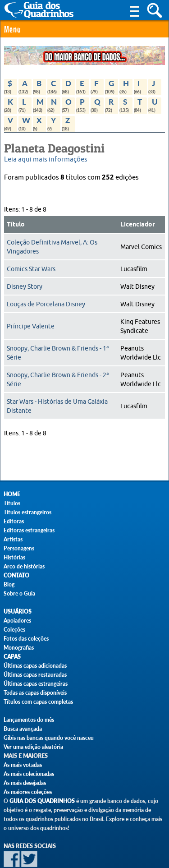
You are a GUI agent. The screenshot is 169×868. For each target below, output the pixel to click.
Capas (12, 657)
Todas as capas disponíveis (35, 693)
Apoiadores (17, 621)
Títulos (12, 503)
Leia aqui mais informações (46, 159)
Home (12, 494)
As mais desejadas (25, 783)
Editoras (14, 521)
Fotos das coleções (26, 639)
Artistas (13, 539)
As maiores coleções (28, 792)
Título (16, 225)
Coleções (14, 630)
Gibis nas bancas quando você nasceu (49, 738)
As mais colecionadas (29, 774)
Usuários (18, 612)
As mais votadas (23, 765)
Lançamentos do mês (29, 720)
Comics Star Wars (31, 269)
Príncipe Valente (31, 326)
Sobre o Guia (19, 593)
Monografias (19, 648)
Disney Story (25, 286)
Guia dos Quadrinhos (42, 801)
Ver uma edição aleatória (33, 747)
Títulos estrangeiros (27, 512)
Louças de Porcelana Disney (46, 304)
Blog (9, 584)
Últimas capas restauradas (35, 675)
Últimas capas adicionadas (35, 666)
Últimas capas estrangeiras (36, 684)
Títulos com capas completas (38, 702)
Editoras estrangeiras (29, 530)
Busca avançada (23, 729)
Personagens (19, 548)
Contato (16, 575)
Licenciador (138, 225)
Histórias (14, 557)
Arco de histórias (24, 566)
